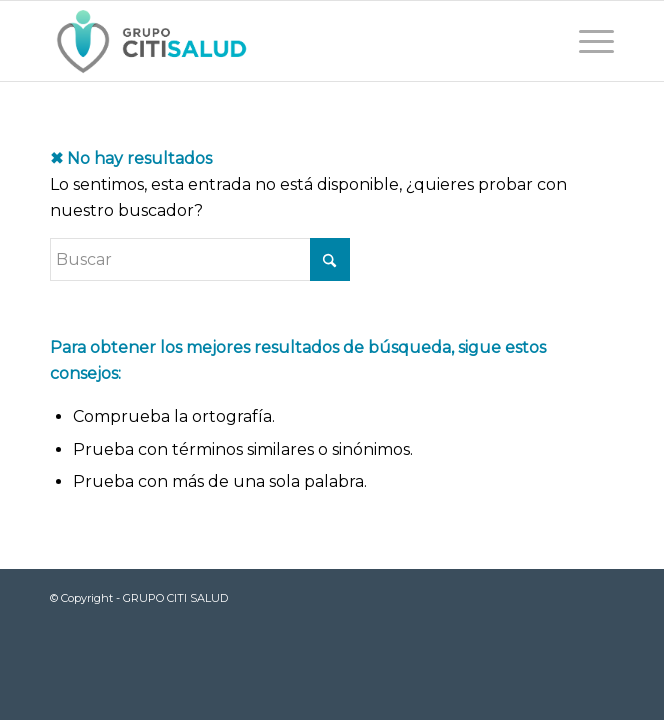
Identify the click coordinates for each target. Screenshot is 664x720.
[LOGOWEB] (276, 41)
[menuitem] (586, 41)
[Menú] (586, 41)
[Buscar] (200, 259)
